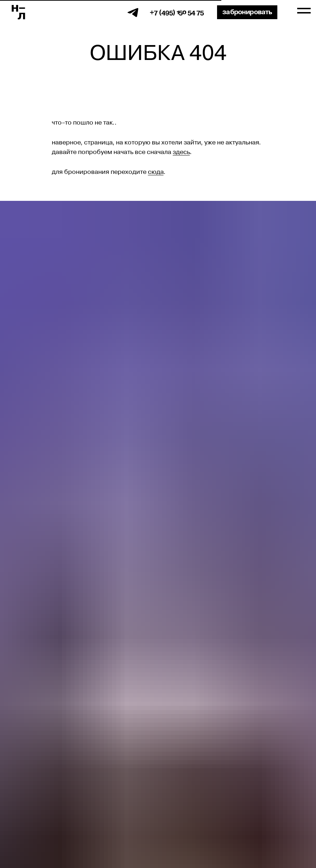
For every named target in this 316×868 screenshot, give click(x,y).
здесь (181, 152)
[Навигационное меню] (304, 11)
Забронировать (247, 12)
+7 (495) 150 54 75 (177, 12)
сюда (156, 172)
